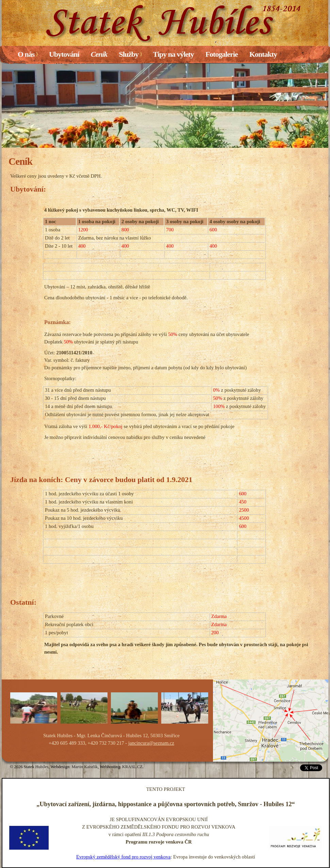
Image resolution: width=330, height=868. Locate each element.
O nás (28, 54)
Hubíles (42, 767)
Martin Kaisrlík (85, 767)
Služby (130, 54)
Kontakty (263, 54)
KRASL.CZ (132, 767)
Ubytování (64, 54)
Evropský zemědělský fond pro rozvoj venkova (123, 857)
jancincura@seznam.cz (151, 743)
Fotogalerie (222, 54)
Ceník (99, 54)
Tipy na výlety (174, 54)
